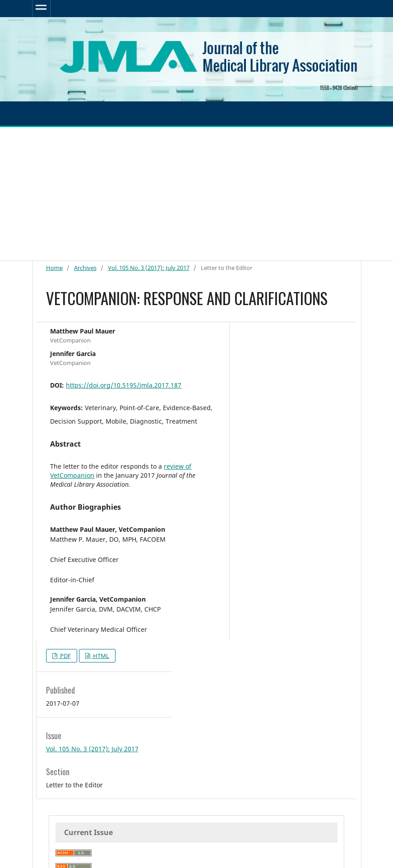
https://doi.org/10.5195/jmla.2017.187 (124, 385)
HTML (100, 656)
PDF (65, 656)
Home (54, 268)
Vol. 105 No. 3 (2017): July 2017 (149, 268)
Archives (85, 268)
